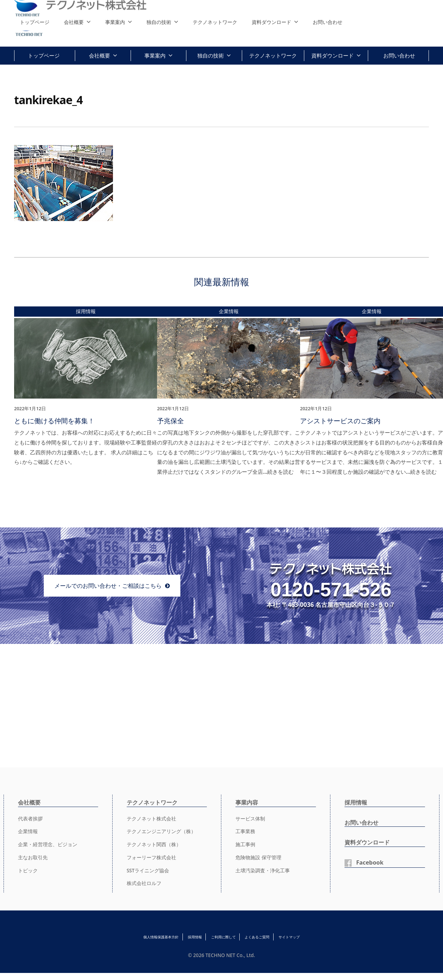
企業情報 (29, 831)
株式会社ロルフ (145, 883)
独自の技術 (211, 55)
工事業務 (246, 831)
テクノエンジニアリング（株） (164, 831)
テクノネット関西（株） (156, 844)
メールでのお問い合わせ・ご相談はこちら (108, 585)
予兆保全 (170, 420)
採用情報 (357, 802)
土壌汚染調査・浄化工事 (265, 870)
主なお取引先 (34, 856)
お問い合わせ (399, 55)
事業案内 (155, 55)
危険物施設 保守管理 (260, 856)
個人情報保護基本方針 (125, 936)
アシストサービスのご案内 (340, 420)
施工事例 (246, 844)
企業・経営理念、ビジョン (50, 844)
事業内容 (248, 802)
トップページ (44, 55)
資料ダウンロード (333, 55)
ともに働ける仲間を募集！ (54, 420)
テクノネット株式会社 (153, 818)
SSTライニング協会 (150, 870)
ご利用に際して (224, 936)
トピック (29, 870)
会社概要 (100, 55)
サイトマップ (327, 936)
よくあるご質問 (276, 936)
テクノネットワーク (273, 55)
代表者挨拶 (31, 818)
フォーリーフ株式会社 (153, 856)
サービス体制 (251, 818)
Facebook (372, 862)
